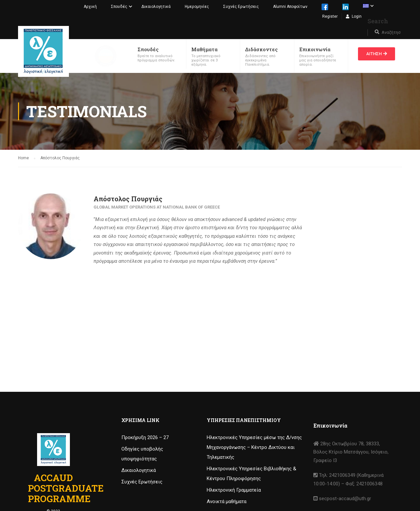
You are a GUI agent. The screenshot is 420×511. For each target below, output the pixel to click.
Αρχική (90, 7)
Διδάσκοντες (261, 49)
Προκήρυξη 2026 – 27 (145, 437)
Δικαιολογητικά (156, 7)
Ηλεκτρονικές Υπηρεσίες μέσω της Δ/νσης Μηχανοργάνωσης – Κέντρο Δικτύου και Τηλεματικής (254, 447)
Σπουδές (119, 7)
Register (330, 16)
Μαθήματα (204, 49)
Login (357, 16)
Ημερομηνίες (197, 7)
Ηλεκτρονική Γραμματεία (234, 490)
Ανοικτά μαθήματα (227, 501)
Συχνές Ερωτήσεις (241, 7)
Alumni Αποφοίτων (290, 7)
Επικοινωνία (315, 49)
